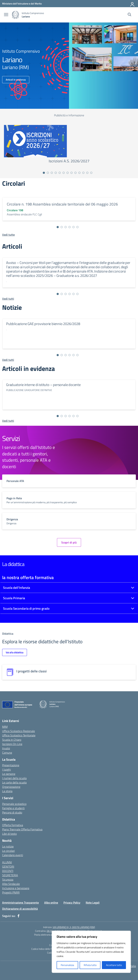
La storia (7, 791)
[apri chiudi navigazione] (6, 15)
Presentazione (11, 765)
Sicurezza (8, 880)
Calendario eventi (13, 855)
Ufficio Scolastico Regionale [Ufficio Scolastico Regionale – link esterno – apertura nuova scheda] (19, 731)
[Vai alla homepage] (15, 15)
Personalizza (67, 965)
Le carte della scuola (14, 782)
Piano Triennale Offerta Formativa (22, 829)
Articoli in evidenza (16, 80)
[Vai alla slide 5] (60, 173)
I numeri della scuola (14, 778)
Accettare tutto (114, 965)
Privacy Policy (72, 903)
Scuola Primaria (14, 598)
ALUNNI (7, 862)
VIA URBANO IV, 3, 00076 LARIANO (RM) (74, 927)
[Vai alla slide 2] (48, 173)
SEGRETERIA (10, 875)
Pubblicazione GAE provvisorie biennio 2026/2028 (43, 324)
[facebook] (19, 916)
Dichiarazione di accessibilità (20, 909)
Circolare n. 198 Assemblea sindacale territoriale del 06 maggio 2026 (62, 204)
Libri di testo (9, 834)
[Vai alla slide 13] (91, 173)
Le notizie (8, 846)
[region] (91, 952)
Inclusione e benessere (16, 888)
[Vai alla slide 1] (44, 173)
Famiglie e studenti (13, 808)
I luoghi (6, 769)
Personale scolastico (14, 804)
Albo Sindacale (11, 884)
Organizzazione (11, 787)
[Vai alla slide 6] (64, 173)
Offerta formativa (13, 825)
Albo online (51, 903)
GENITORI (8, 867)
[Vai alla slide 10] (79, 173)
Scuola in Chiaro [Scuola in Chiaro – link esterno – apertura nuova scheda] (12, 740)
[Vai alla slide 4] (56, 173)
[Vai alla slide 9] (75, 173)
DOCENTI (8, 871)
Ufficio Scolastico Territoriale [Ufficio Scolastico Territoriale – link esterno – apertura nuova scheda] (19, 735)
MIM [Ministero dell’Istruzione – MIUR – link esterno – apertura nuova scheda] (5, 727)
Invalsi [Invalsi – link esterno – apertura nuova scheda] (6, 748)
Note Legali (93, 903)
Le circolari (8, 851)
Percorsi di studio (12, 812)
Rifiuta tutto (90, 965)
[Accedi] (132, 4)
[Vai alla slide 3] (52, 173)
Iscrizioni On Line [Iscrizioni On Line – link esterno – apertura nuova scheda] (12, 744)
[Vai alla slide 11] (83, 173)
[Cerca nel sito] (129, 15)
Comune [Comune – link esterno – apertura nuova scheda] (7, 753)
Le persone (9, 774)
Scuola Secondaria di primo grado (26, 608)
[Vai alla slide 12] (87, 173)
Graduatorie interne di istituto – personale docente (43, 385)
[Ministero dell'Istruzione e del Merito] (22, 4)
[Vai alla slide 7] (68, 173)
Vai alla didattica (15, 652)
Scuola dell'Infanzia (17, 588)
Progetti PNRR (11, 892)
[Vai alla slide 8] (72, 173)
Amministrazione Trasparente (20, 903)
